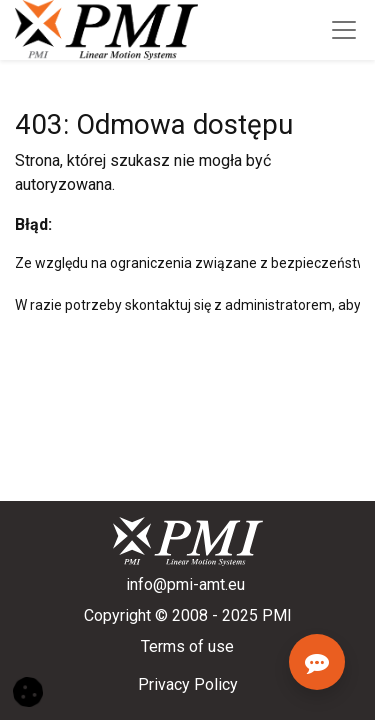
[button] (28, 690)
